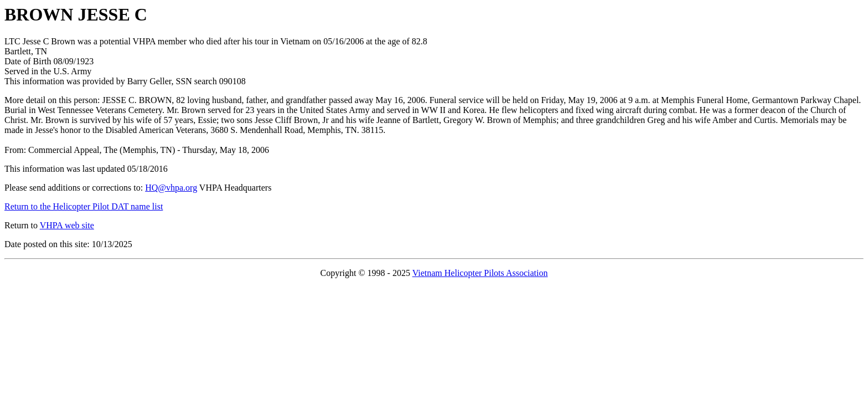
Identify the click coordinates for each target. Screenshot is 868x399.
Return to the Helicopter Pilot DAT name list (84, 206)
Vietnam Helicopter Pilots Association (480, 273)
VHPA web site (67, 225)
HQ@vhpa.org (171, 188)
